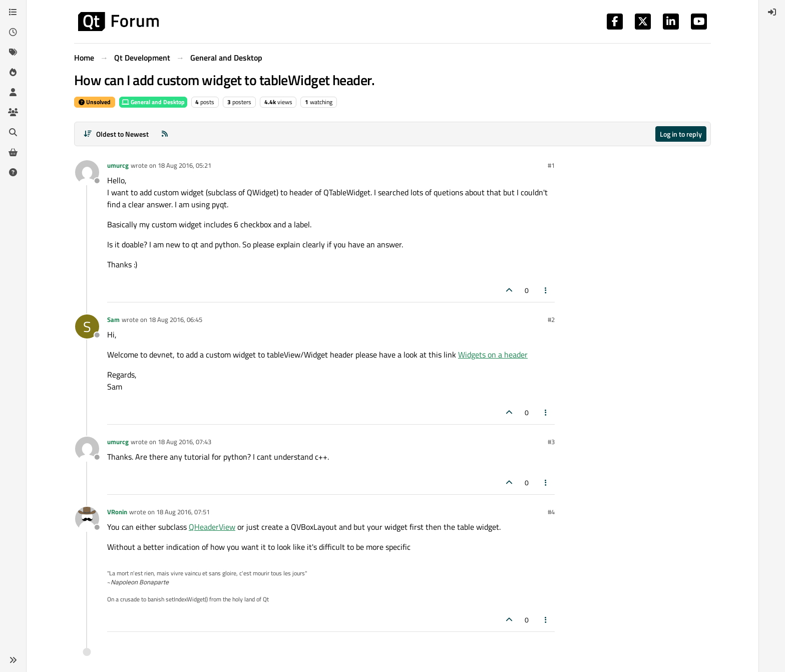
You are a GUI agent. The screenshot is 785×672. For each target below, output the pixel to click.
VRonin (117, 512)
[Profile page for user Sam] (87, 326)
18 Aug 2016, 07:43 (184, 442)
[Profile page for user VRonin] (87, 519)
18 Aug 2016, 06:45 (175, 319)
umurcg (118, 165)
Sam (113, 319)
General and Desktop (153, 102)
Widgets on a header (493, 355)
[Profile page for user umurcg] (87, 172)
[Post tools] (546, 290)
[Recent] (13, 32)
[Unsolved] (13, 172)
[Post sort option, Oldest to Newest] (116, 134)
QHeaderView (212, 527)
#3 (551, 442)
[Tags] (13, 52)
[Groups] (13, 112)
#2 (551, 319)
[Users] (13, 92)
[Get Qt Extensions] (13, 152)
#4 (551, 512)
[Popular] (13, 72)
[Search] (13, 132)
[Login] (772, 12)
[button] (13, 660)
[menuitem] (772, 12)
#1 (551, 165)
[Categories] (13, 12)
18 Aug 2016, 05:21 (184, 165)
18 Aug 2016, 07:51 (183, 512)
